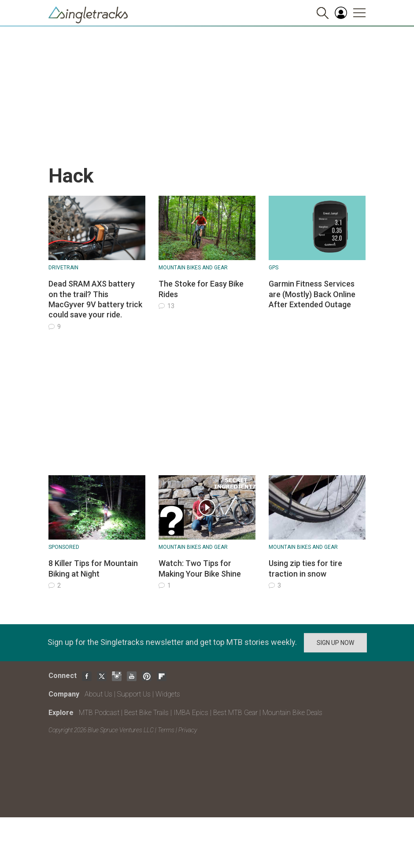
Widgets (168, 694)
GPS (274, 268)
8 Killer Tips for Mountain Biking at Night (93, 568)
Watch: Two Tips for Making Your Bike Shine (200, 568)
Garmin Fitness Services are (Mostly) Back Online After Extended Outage (312, 294)
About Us (98, 694)
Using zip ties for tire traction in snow (305, 568)
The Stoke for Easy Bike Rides (201, 289)
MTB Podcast (99, 713)
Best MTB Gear (235, 713)
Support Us (134, 694)
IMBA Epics (191, 713)
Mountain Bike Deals (292, 713)
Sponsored (64, 547)
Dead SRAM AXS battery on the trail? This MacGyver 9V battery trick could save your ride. (95, 299)
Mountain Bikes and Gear (193, 268)
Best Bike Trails (146, 713)
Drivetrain (63, 268)
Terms (166, 730)
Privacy (188, 730)
